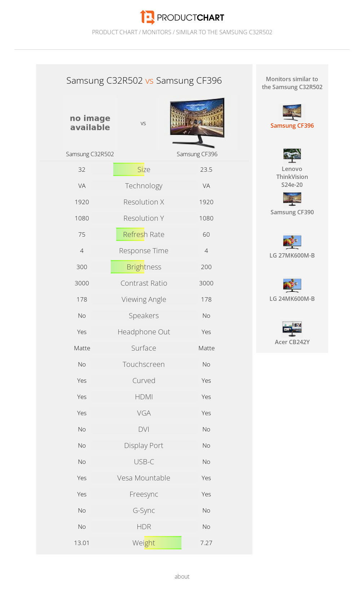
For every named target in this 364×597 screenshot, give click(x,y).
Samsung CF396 (197, 154)
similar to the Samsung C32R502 (224, 32)
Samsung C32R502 (90, 154)
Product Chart (115, 32)
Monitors (157, 32)
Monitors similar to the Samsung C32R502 (292, 83)
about (182, 576)
